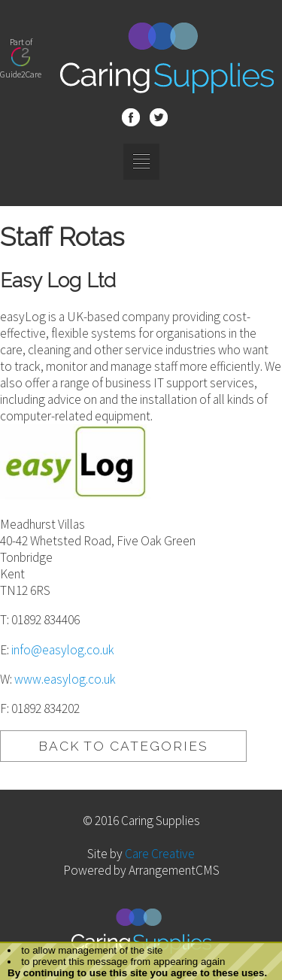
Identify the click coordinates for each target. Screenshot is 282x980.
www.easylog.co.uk (65, 679)
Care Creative (160, 854)
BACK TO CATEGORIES (123, 746)
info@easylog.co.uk (63, 650)
